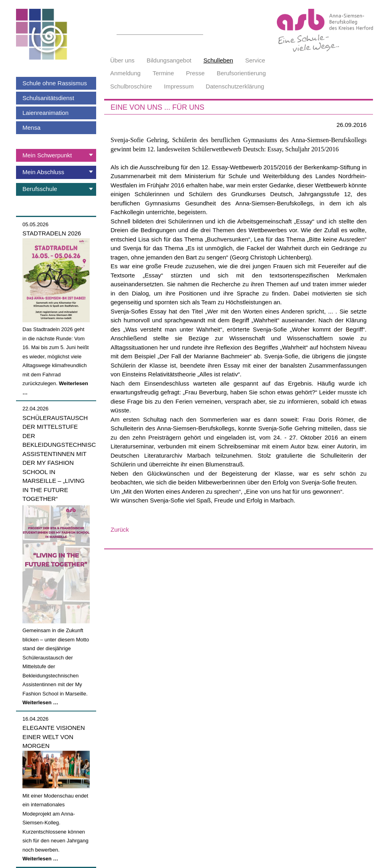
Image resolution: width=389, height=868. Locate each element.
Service (255, 60)
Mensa (31, 128)
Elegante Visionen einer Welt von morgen (54, 737)
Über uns (122, 60)
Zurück (120, 529)
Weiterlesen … (40, 702)
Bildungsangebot (169, 60)
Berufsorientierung (241, 73)
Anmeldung (125, 73)
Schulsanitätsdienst (48, 98)
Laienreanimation (45, 113)
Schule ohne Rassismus (55, 83)
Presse (195, 73)
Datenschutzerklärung (235, 86)
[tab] (56, 155)
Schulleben (218, 60)
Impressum (179, 86)
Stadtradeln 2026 (52, 233)
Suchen (199, 30)
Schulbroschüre (131, 86)
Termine (163, 73)
